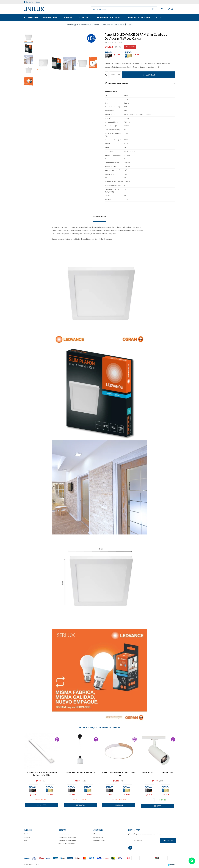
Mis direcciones (99, 841)
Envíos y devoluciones (67, 844)
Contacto (30, 2)
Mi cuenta (97, 834)
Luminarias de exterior (138, 18)
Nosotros (27, 834)
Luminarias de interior (109, 18)
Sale (158, 18)
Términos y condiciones (67, 841)
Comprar (150, 75)
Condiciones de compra (67, 837)
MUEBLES (68, 18)
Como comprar (64, 834)
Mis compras (98, 837)
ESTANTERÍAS (85, 18)
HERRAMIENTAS (50, 18)
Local (38, 2)
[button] (92, 63)
